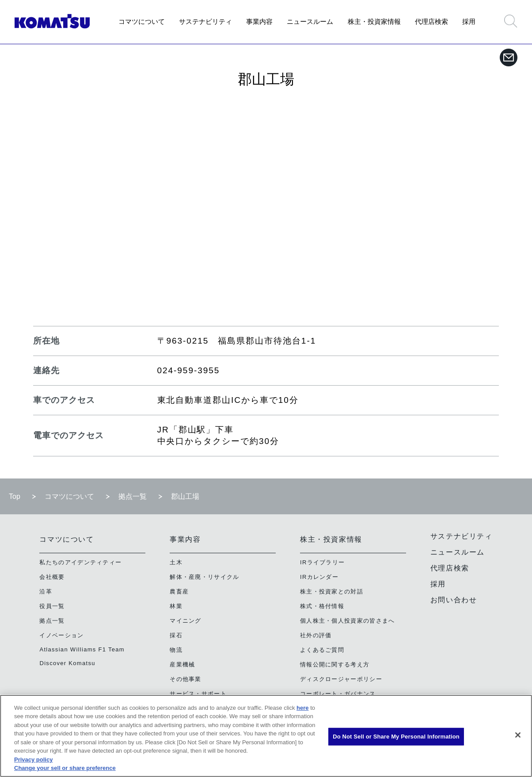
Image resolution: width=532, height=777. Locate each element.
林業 (176, 606)
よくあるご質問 (322, 650)
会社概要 (52, 577)
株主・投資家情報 (374, 21)
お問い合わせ (454, 600)
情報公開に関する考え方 (335, 664)
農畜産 (179, 591)
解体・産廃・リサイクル (204, 577)
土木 (176, 562)
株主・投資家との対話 (332, 591)
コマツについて (142, 21)
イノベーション (61, 635)
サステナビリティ (205, 21)
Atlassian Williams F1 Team (82, 649)
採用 (469, 21)
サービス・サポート (198, 694)
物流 (176, 650)
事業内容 (259, 21)
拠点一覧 (133, 496)
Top (15, 496)
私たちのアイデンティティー (80, 562)
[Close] (518, 735)
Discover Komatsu (67, 663)
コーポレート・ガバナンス (338, 694)
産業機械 (182, 664)
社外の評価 (316, 635)
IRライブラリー (322, 562)
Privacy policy (33, 760)
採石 (176, 635)
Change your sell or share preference (65, 768)
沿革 (46, 591)
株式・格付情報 (322, 606)
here (302, 708)
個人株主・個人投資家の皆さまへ (348, 621)
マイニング (186, 621)
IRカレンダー (319, 577)
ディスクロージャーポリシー (341, 679)
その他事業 (186, 679)
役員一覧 (52, 606)
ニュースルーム (310, 21)
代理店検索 (431, 21)
